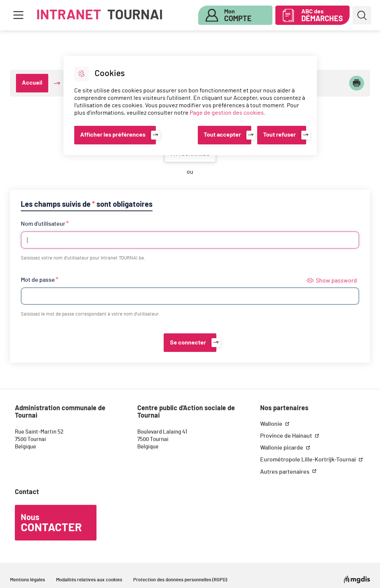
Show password (332, 281)
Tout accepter (222, 135)
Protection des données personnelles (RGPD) (180, 580)
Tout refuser (279, 135)
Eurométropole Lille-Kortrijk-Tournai (309, 460)
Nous (51, 523)
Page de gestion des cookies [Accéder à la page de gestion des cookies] (227, 113)
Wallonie (272, 424)
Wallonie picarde (282, 448)
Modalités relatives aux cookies (89, 580)
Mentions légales (27, 580)
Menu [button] (18, 15)
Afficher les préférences (113, 135)
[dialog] (190, 105)
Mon (238, 16)
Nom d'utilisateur (43, 224)
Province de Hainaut (287, 436)
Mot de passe (38, 280)
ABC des (322, 16)
